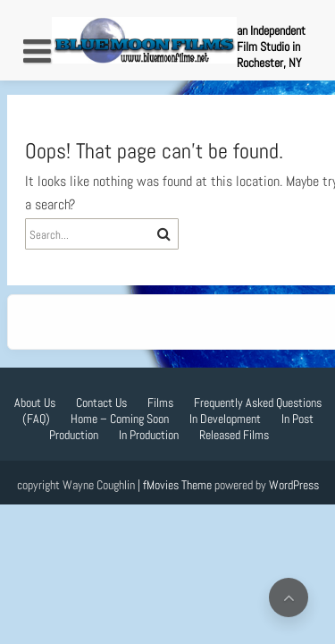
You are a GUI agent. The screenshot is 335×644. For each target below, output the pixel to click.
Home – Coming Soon (120, 419)
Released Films (234, 435)
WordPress (294, 485)
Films (160, 402)
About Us (35, 402)
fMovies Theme (177, 485)
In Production (149, 435)
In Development (225, 419)
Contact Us (101, 402)
